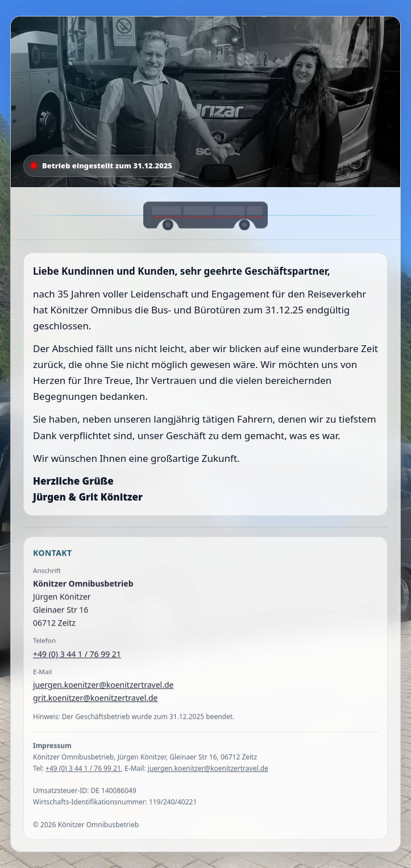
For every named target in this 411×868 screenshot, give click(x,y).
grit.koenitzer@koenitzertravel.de (96, 704)
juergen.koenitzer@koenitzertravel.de (103, 691)
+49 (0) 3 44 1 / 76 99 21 (77, 660)
